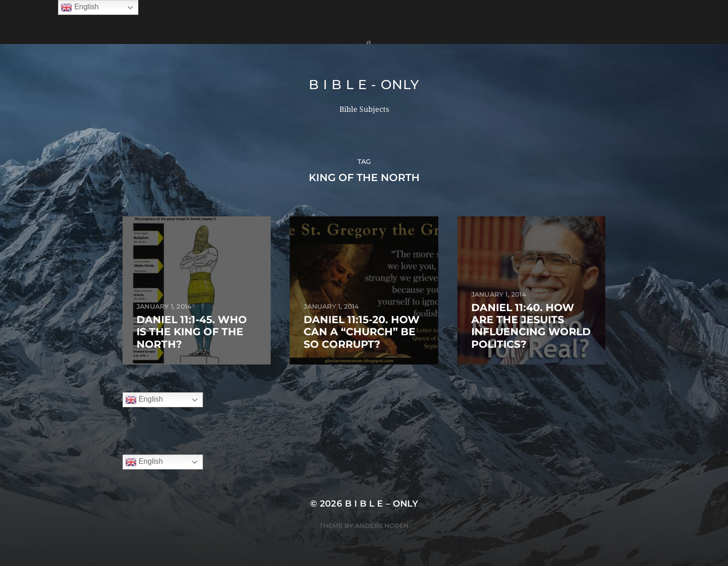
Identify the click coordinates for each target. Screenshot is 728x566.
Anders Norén (382, 526)
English (144, 400)
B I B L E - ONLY (364, 85)
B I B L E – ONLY (382, 504)
